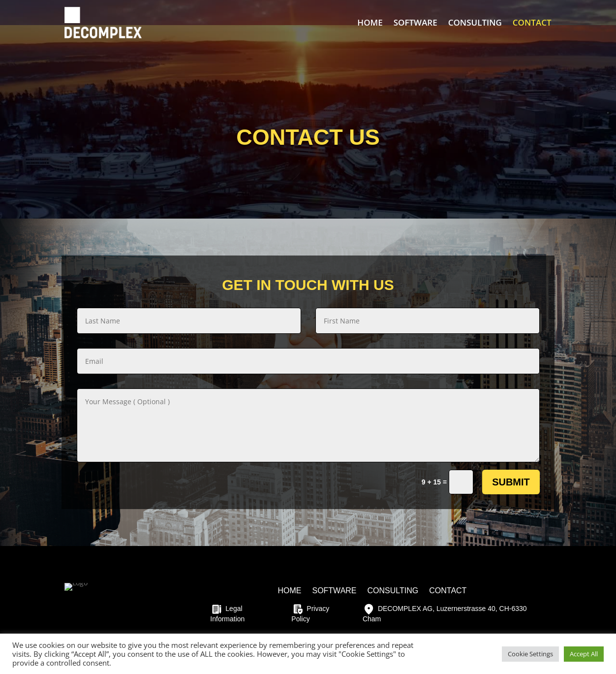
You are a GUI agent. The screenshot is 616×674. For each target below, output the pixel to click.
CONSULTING (475, 22)
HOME (370, 22)
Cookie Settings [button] (530, 654)
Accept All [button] (584, 654)
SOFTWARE (416, 22)
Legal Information (227, 613)
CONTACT (532, 22)
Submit (511, 482)
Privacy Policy (310, 613)
